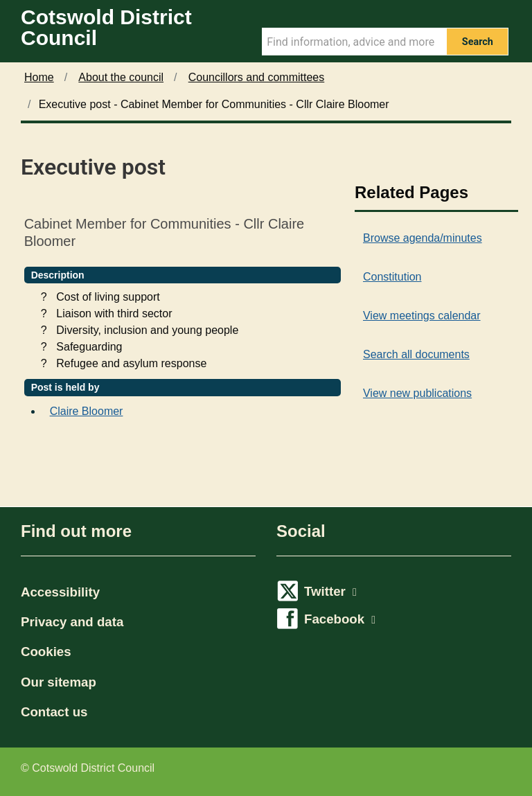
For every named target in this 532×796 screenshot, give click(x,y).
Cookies (46, 652)
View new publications (417, 393)
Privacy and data (72, 622)
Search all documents (416, 354)
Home (39, 77)
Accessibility (60, 592)
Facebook (340, 619)
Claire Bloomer (87, 411)
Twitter (330, 591)
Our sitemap (59, 682)
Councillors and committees (257, 77)
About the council (121, 77)
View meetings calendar (422, 316)
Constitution (392, 277)
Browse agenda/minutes (423, 238)
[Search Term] (354, 42)
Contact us (54, 712)
